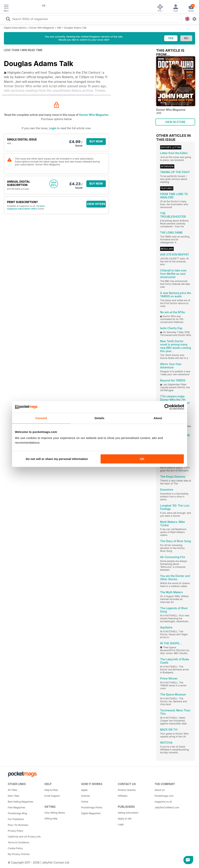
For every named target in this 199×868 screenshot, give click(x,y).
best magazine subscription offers (26, 207)
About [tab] (158, 418)
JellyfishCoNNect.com (167, 807)
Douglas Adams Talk (75, 28)
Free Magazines (17, 807)
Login (53, 128)
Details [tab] (100, 418)
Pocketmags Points (92, 807)
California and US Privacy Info (24, 837)
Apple (84, 790)
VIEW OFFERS (96, 204)
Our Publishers (16, 819)
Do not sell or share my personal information (57, 459)
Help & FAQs (51, 790)
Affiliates (123, 796)
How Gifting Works (55, 813)
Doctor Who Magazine (42, 28)
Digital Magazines (91, 813)
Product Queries (127, 790)
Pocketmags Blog (17, 813)
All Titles (12, 790)
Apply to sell (125, 819)
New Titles (14, 796)
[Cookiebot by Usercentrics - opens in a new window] (167, 407)
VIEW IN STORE (175, 122)
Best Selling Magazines (21, 802)
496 (59, 28)
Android (85, 796)
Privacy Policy (15, 831)
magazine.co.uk (163, 802)
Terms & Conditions (19, 842)
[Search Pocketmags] (8, 19)
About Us (160, 790)
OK (142, 459)
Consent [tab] (41, 418)
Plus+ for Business (18, 825)
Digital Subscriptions (15, 28)
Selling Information (128, 813)
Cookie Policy (15, 848)
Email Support (52, 796)
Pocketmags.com (164, 796)
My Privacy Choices (19, 854)
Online (85, 802)
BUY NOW (96, 141)
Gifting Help (51, 819)
